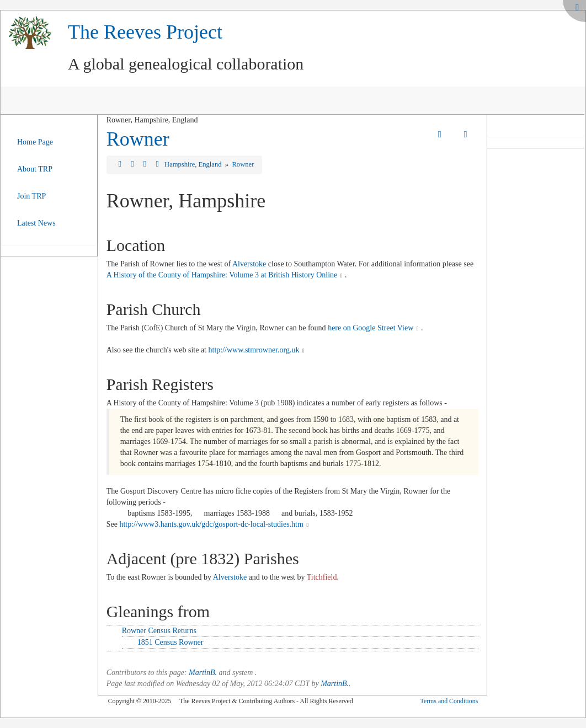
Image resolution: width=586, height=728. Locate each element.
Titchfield (322, 577)
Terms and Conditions (449, 701)
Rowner (138, 139)
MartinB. (203, 673)
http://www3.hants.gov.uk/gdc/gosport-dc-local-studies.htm (211, 524)
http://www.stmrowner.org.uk (254, 350)
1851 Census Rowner (171, 642)
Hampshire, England (194, 164)
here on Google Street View (371, 328)
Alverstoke (249, 264)
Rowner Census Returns (159, 631)
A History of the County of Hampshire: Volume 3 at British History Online (222, 275)
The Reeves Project (145, 32)
